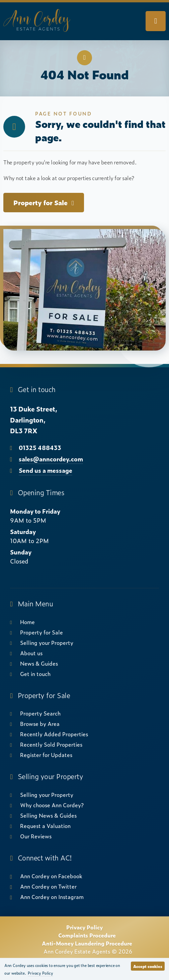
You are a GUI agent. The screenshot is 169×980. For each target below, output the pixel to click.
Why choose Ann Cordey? (52, 805)
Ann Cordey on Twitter (48, 886)
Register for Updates (46, 755)
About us (31, 653)
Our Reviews (36, 836)
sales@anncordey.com (51, 459)
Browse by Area (40, 724)
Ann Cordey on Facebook (51, 876)
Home (27, 622)
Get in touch (35, 674)
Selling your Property (47, 643)
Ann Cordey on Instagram (52, 897)
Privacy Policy (84, 927)
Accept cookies (148, 966)
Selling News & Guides (48, 815)
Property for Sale (44, 202)
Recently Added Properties (54, 734)
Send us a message (46, 470)
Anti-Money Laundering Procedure (87, 943)
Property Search (40, 713)
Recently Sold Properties (51, 744)
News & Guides (39, 663)
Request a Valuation (45, 826)
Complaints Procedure (87, 935)
